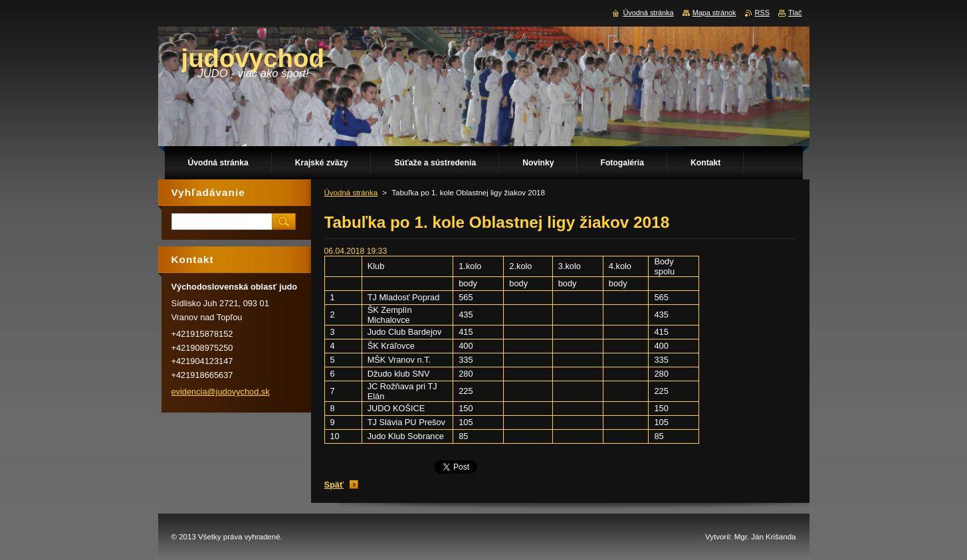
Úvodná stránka (351, 193)
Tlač (795, 13)
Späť (334, 485)
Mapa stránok (714, 13)
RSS (762, 13)
